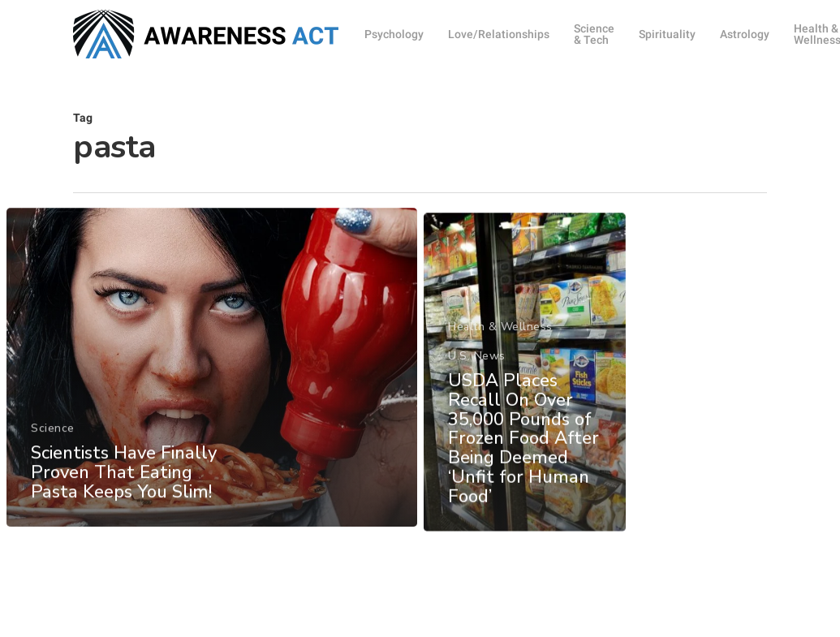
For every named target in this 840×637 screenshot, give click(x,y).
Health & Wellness (499, 349)
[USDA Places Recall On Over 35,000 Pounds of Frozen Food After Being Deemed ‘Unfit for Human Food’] (524, 395)
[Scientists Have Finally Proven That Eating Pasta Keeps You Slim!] (211, 377)
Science (53, 438)
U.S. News (476, 379)
